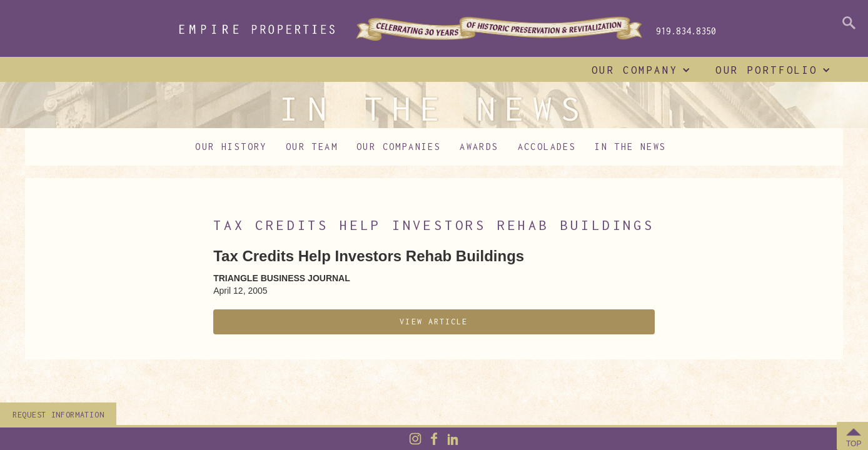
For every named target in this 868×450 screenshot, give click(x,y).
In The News (630, 147)
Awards (479, 147)
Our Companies (399, 147)
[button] (638, 70)
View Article (434, 322)
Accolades (547, 147)
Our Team (312, 147)
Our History (231, 147)
